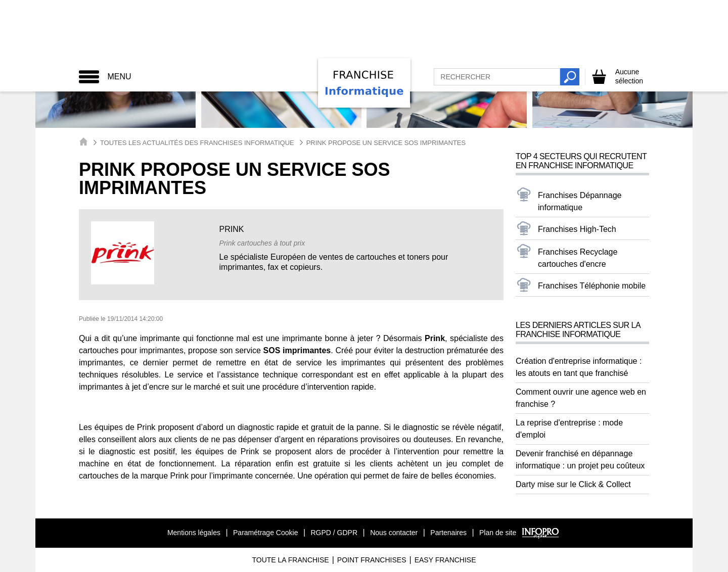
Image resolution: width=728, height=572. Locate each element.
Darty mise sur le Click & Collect (573, 484)
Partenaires (448, 533)
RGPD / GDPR (334, 533)
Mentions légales (194, 533)
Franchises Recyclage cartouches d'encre (578, 258)
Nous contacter (394, 533)
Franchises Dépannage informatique (580, 201)
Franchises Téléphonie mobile (592, 286)
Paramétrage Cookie (265, 533)
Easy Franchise (445, 560)
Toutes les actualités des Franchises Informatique (197, 143)
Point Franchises (372, 560)
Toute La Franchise (290, 560)
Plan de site (498, 533)
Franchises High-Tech (577, 229)
